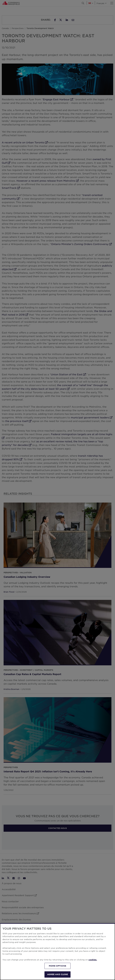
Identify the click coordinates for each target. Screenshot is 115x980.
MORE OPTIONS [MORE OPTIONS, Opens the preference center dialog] (57, 966)
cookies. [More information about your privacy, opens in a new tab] (93, 960)
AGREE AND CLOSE (58, 974)
